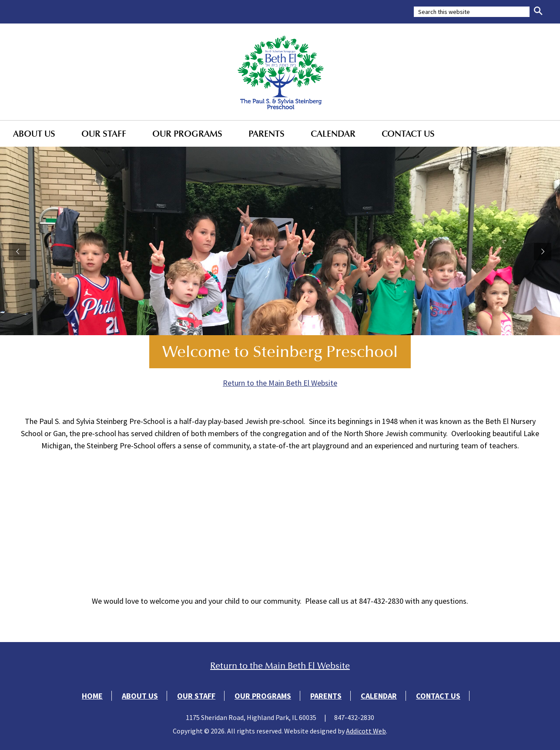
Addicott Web (366, 731)
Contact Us (408, 134)
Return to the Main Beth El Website (280, 383)
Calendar (333, 134)
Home (92, 696)
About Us (34, 134)
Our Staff (104, 134)
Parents (267, 134)
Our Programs (187, 134)
